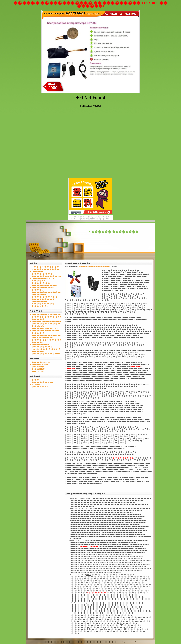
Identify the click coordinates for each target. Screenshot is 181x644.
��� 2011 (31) (38, 371)
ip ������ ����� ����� (46, 267)
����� (36, 380)
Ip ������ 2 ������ (78, 263)
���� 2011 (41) (38, 367)
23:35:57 (90, 498)
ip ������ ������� (43, 304)
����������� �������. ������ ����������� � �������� (46, 317)
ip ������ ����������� (102, 463)
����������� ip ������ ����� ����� (90, 364)
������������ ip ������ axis (94, 368)
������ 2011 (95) (40, 364)
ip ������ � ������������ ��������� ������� (44, 283)
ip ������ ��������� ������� (94, 266)
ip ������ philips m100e (43, 278)
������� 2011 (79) (41, 362)
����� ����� (40, 306)
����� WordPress (40, 387)
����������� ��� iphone (46, 354)
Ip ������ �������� (113, 232)
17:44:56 (90, 603)
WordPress (36, 384)
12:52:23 (87, 541)
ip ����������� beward (117, 394)
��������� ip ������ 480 (46, 276)
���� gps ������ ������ (46, 321)
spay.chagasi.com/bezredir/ (127, 642)
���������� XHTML (42, 382)
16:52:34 (89, 575)
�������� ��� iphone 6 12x (46, 328)
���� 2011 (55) (38, 369)
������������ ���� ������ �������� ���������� (44, 299)
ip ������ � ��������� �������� (87, 312)
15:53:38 (90, 508)
